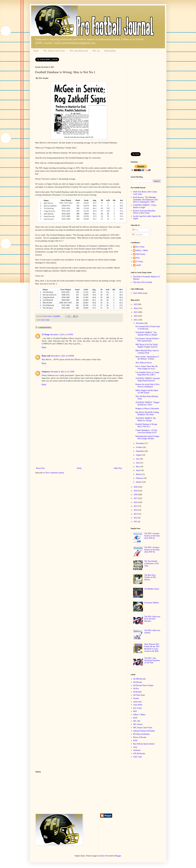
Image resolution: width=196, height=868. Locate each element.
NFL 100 (137, 721)
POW (135, 741)
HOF (135, 711)
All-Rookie (137, 692)
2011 (136, 522)
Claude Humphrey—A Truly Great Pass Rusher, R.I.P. (146, 431)
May (138, 467)
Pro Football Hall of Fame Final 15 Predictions (148, 328)
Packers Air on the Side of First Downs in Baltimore (147, 386)
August (139, 455)
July (138, 459)
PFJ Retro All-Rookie (141, 734)
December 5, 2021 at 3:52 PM (62, 335)
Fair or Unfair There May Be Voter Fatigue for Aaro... (146, 368)
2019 (136, 491)
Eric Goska (46, 320)
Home (36, 51)
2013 (136, 514)
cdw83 (138, 265)
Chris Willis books (140, 293)
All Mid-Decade (139, 679)
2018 (136, 495)
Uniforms (137, 750)
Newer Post (40, 468)
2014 (136, 510)
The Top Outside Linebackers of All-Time (152, 563)
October (139, 447)
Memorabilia (110, 51)
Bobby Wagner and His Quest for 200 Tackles (147, 392)
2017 (136, 498)
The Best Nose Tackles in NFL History (150, 577)
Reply (44, 347)
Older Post (118, 468)
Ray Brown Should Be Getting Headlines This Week (147, 413)
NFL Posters (138, 724)
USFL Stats (137, 757)
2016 (136, 502)
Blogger (118, 856)
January (139, 482)
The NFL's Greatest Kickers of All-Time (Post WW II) (152, 536)
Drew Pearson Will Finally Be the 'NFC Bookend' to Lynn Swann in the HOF (152, 648)
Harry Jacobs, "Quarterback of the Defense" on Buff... (147, 358)
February (140, 478)
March (139, 474)
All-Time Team (139, 695)
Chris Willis (138, 705)
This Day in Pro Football (143, 282)
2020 (136, 487)
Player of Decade (140, 737)
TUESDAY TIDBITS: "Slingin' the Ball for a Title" (147, 404)
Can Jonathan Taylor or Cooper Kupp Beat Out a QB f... (147, 374)
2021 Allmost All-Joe (144, 363)
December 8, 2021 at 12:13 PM (62, 372)
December (140, 323)
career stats (137, 702)
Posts (135, 230)
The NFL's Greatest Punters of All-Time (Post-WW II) (152, 550)
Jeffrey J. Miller (142, 250)
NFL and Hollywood (79, 51)
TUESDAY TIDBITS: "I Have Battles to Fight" (145, 206)
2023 (136, 312)
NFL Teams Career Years (54, 51)
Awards (136, 698)
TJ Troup (46, 335)
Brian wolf (46, 356)
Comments (138, 235)
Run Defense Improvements (144, 744)
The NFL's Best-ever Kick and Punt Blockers (152, 619)
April (138, 470)
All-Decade (138, 682)
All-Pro (136, 689)
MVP (135, 718)
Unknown (46, 372)
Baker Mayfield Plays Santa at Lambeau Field (147, 352)
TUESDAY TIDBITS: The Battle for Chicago (146, 419)
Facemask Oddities (152, 603)
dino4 (102, 856)
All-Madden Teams (152, 589)
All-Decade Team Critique (143, 685)
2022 (136, 316)
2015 (136, 506)
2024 (136, 308)
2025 (136, 304)
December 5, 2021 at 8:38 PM (63, 356)
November (140, 443)
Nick (138, 258)
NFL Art (96, 51)
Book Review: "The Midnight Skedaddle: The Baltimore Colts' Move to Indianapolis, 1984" (146, 200)
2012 (136, 518)
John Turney (141, 254)
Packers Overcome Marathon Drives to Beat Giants (144, 212)
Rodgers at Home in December (147, 409)
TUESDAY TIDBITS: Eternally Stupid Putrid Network (148, 380)
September (140, 451)
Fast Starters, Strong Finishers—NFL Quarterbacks (148, 340)
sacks (135, 747)
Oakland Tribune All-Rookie (144, 731)
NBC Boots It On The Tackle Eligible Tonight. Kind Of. (147, 346)
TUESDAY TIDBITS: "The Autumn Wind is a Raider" (147, 334)
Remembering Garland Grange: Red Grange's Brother (147, 437)
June (138, 463)
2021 (136, 320)
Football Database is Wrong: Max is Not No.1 (146, 425)
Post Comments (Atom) (55, 473)
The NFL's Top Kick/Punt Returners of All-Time (152, 660)
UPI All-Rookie (139, 754)
